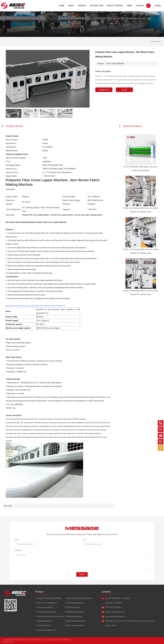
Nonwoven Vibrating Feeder (76, 621)
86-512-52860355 (116, 603)
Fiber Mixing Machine (45, 621)
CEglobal (6, 642)
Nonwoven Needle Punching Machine (79, 598)
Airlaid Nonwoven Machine (47, 612)
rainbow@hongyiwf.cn (118, 616)
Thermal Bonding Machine (75, 603)
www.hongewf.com (118, 612)
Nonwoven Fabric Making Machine (49, 598)
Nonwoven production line (46, 630)
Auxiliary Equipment (44, 626)
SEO (12, 642)
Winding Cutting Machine (75, 612)
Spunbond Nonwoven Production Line (50, 616)
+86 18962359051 (114, 598)
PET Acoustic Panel (73, 607)
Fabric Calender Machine (75, 626)
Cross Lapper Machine (115, 63)
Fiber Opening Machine (74, 616)
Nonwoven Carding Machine (47, 603)
